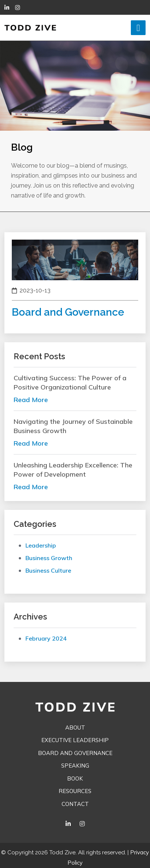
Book (75, 778)
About (75, 728)
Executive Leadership (75, 740)
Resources (75, 791)
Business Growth (49, 558)
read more (31, 400)
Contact (75, 804)
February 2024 (46, 638)
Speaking (75, 766)
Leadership (41, 545)
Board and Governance (75, 753)
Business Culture (48, 570)
